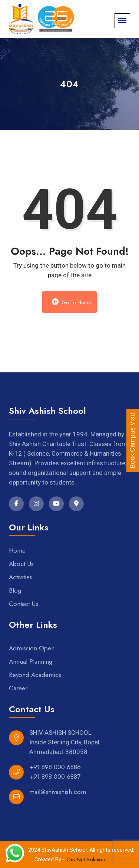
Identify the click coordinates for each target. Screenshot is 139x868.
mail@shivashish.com (58, 792)
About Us (21, 564)
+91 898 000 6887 (55, 777)
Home (17, 550)
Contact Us (24, 604)
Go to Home (72, 302)
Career (18, 688)
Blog (15, 590)
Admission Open (32, 648)
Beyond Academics (35, 675)
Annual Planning (31, 661)
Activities (21, 577)
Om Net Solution (86, 859)
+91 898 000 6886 (55, 767)
